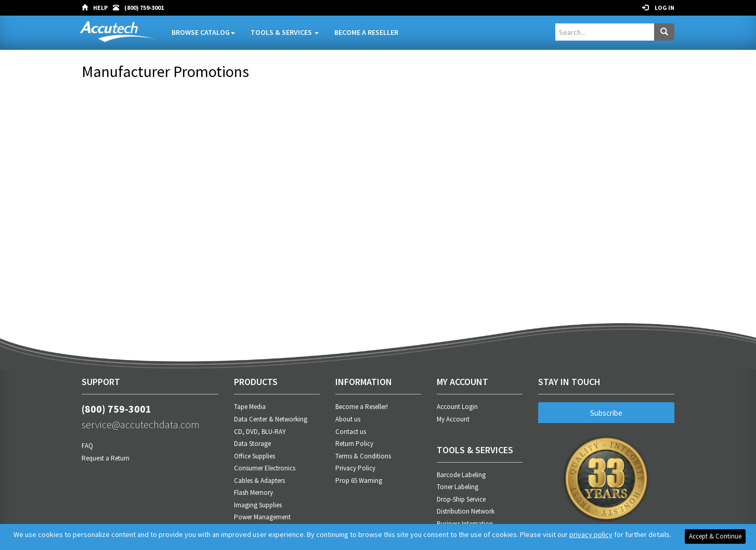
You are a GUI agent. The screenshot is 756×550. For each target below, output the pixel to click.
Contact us (351, 432)
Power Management (262, 517)
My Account (453, 419)
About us (348, 419)
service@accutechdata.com (141, 424)
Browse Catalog (203, 32)
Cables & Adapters (259, 481)
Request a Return (106, 458)
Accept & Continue (715, 536)
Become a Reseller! (362, 407)
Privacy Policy (355, 468)
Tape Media (250, 407)
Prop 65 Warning (359, 481)
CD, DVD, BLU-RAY (260, 432)
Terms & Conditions (363, 456)
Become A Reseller (366, 32)
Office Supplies (255, 456)
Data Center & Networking (271, 419)
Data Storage (252, 444)
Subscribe (606, 413)
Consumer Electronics (265, 468)
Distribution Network (466, 511)
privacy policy (591, 534)
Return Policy (354, 444)
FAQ (87, 446)
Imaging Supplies (258, 505)
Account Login (457, 407)
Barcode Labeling (461, 475)
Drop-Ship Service (461, 499)
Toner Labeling (458, 487)
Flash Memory (253, 493)
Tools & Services (285, 32)
